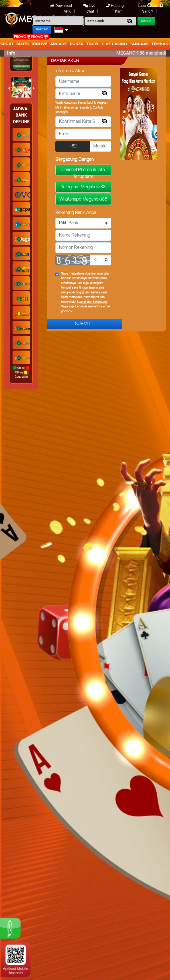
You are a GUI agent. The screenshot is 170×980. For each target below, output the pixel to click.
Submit (83, 324)
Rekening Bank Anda (76, 213)
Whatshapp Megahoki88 (83, 199)
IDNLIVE (40, 44)
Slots (22, 44)
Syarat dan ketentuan (92, 302)
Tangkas (139, 44)
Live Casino (115, 44)
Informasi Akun (70, 71)
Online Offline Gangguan (21, 372)
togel (93, 44)
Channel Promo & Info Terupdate (83, 171)
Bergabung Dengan (74, 160)
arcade (58, 44)
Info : (12, 53)
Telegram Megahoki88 (83, 187)
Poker (76, 44)
